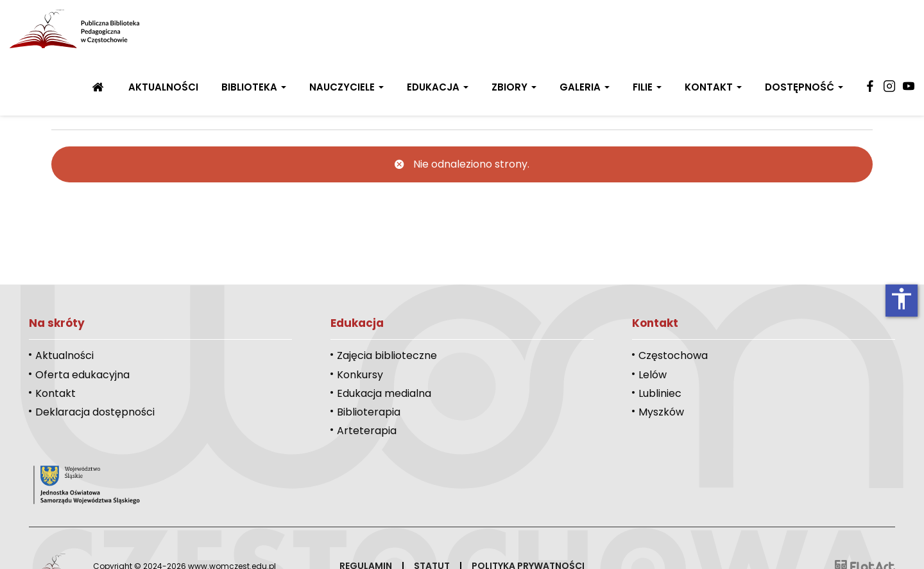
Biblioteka (254, 87)
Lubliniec (660, 393)
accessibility (902, 299)
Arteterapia (367, 431)
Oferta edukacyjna (82, 375)
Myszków (661, 412)
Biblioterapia (369, 412)
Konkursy (360, 375)
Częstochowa (673, 355)
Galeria (585, 87)
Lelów (653, 375)
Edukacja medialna (384, 393)
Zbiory (514, 87)
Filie (647, 87)
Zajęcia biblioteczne (387, 355)
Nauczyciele (346, 87)
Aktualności (163, 87)
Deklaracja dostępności (95, 412)
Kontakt (713, 87)
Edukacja (438, 87)
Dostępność (804, 87)
